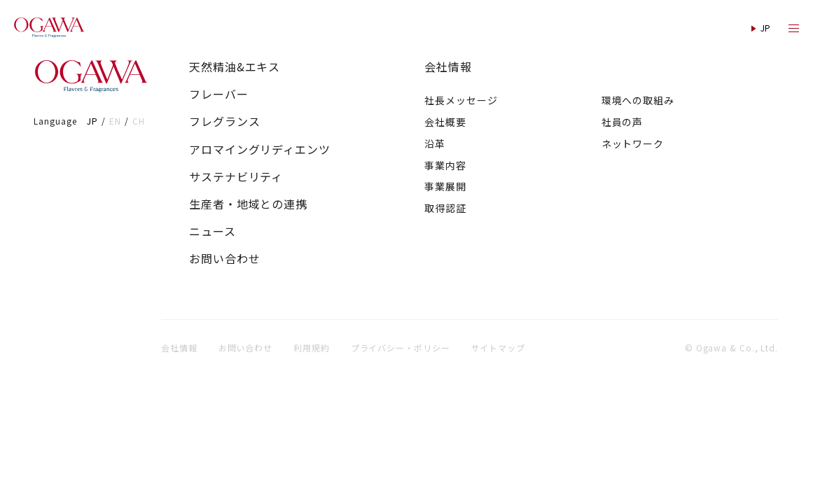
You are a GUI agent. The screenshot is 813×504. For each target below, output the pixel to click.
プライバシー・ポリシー (401, 348)
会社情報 (448, 67)
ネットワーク (633, 143)
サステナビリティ (236, 177)
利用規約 (312, 348)
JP (92, 121)
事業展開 (445, 186)
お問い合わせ (224, 259)
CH (139, 121)
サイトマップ (498, 348)
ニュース (213, 231)
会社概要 (445, 122)
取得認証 (445, 208)
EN (115, 121)
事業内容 (445, 165)
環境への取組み (638, 100)
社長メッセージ (461, 100)
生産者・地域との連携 (248, 204)
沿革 (435, 143)
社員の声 (623, 122)
